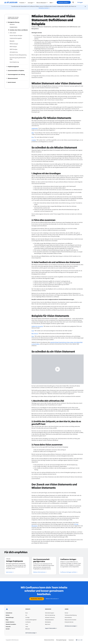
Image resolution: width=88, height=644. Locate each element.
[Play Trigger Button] (58, 369)
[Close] (85, 7)
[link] (80, 2)
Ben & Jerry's (35, 333)
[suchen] (73, 2)
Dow (33, 336)
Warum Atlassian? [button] (42, 3)
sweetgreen (35, 128)
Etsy (33, 137)
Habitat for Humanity (37, 326)
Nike (33, 133)
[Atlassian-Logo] (11, 2)
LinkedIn (34, 140)
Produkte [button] (23, 3)
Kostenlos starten (64, 2)
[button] (51, 2)
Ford (33, 331)
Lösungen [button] (31, 3)
